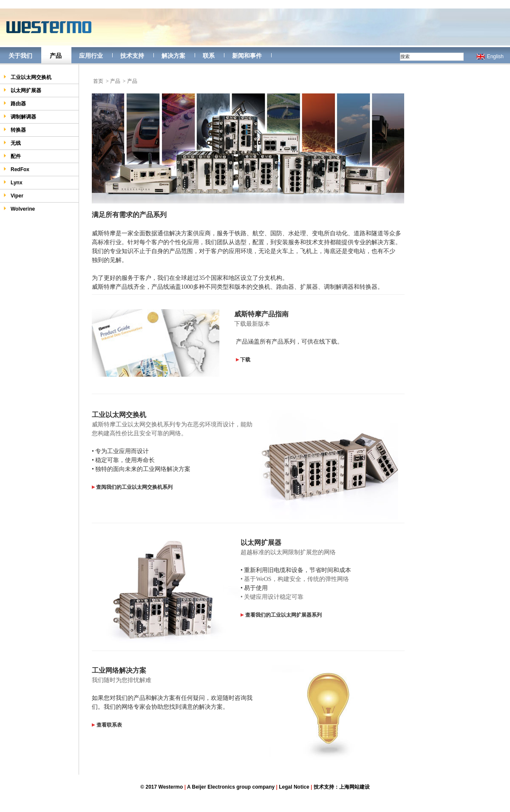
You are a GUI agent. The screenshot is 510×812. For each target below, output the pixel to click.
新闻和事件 (247, 56)
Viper (13, 196)
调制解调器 (20, 117)
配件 (12, 156)
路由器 (15, 103)
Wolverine (19, 209)
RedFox (16, 169)
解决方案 (173, 56)
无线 (12, 143)
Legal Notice (294, 787)
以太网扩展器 (22, 90)
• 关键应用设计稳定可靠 (272, 597)
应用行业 (91, 56)
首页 (98, 81)
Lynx (13, 182)
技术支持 (132, 56)
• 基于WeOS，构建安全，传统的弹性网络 (295, 579)
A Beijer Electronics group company (231, 787)
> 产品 (113, 81)
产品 (56, 56)
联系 (209, 56)
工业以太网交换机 (27, 77)
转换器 (15, 130)
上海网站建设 (354, 787)
